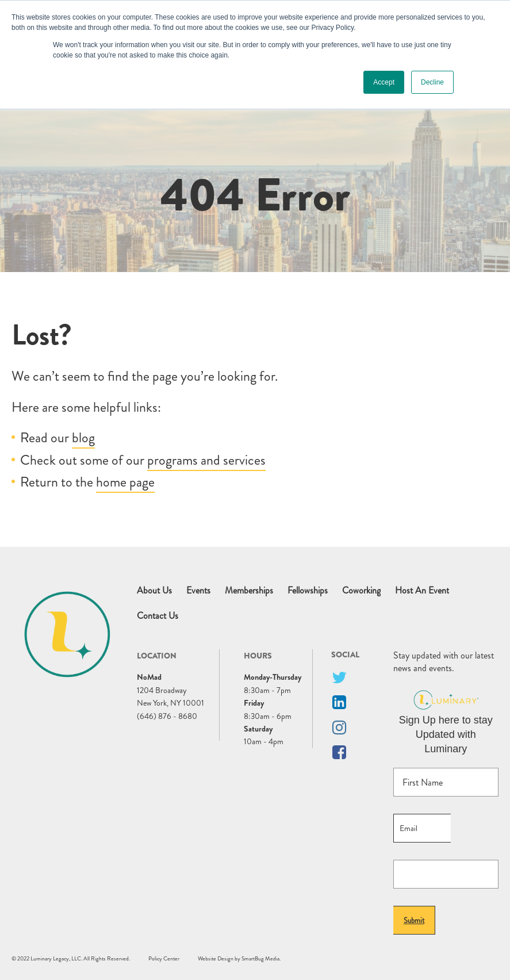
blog (83, 438)
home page (125, 482)
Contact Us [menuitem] (158, 616)
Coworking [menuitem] (361, 591)
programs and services (206, 460)
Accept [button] (384, 82)
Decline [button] (432, 82)
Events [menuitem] (198, 591)
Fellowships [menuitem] (308, 591)
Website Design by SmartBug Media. (239, 958)
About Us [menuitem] (154, 591)
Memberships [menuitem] (249, 591)
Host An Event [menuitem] (422, 591)
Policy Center (164, 958)
